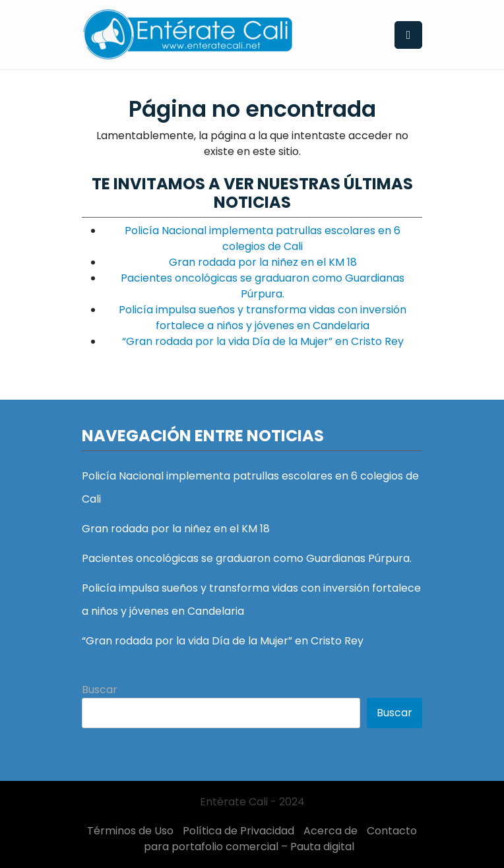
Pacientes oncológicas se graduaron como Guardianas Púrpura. (263, 286)
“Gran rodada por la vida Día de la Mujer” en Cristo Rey (263, 341)
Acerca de (331, 831)
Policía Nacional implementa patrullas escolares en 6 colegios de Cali (263, 238)
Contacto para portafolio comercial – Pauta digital (281, 839)
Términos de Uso (130, 831)
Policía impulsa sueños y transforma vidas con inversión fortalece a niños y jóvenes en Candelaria (263, 318)
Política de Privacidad (238, 831)
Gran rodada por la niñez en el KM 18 (263, 262)
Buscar (100, 690)
